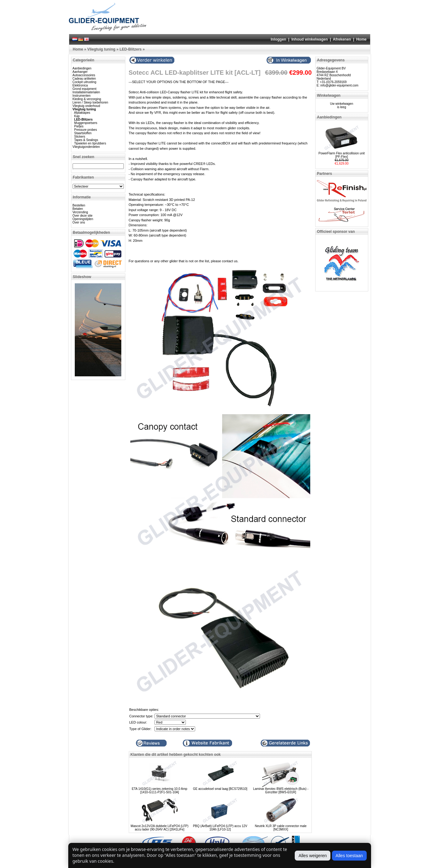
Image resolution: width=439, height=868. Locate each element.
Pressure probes (85, 130)
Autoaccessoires (84, 75)
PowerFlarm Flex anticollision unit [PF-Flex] (342, 155)
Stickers (80, 137)
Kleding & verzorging (87, 99)
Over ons (79, 222)
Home (361, 39)
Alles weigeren (313, 856)
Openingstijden (83, 219)
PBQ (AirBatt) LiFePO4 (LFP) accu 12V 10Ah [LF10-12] (220, 828)
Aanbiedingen (82, 68)
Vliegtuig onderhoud (86, 106)
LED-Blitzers (130, 49)
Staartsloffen (83, 133)
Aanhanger (80, 72)
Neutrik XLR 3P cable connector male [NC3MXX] (281, 828)
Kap (77, 116)
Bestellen (79, 205)
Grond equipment (85, 89)
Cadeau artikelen (84, 79)
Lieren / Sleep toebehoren (90, 102)
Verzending (80, 212)
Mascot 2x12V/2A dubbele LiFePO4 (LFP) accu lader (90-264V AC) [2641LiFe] (159, 828)
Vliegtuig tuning (101, 49)
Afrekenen (342, 39)
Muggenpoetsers (86, 123)
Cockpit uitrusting (85, 82)
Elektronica (80, 85)
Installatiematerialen (86, 92)
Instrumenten (82, 96)
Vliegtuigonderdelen (86, 147)
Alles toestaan (349, 856)
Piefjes (79, 126)
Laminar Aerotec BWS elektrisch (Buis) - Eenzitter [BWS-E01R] (281, 790)
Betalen (78, 209)
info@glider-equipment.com (339, 85)
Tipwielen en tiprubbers (90, 143)
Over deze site (83, 216)
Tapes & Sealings (86, 140)
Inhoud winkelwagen (309, 39)
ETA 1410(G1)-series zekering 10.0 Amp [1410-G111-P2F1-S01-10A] (160, 790)
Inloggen (278, 39)
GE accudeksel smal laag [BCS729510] (220, 789)
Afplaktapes (82, 113)
